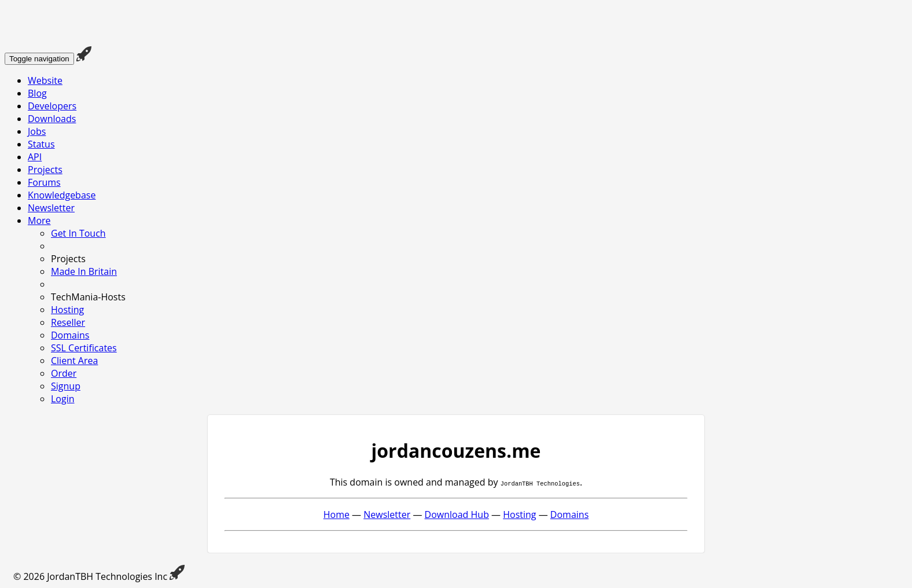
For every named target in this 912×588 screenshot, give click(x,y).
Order (64, 373)
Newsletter (51, 208)
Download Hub (457, 514)
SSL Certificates (84, 348)
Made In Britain (84, 271)
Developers (52, 106)
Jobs (37, 131)
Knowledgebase (62, 195)
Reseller (68, 322)
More (39, 220)
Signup (66, 386)
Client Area (74, 361)
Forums (44, 182)
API (35, 157)
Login (63, 399)
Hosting (67, 310)
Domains (70, 335)
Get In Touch (78, 233)
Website (45, 80)
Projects (45, 170)
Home (337, 514)
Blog (37, 93)
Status (41, 144)
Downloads (52, 119)
